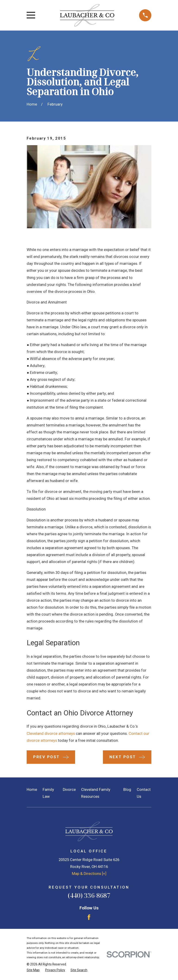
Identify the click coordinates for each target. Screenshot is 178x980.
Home (32, 790)
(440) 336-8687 (89, 895)
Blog (127, 790)
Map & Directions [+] (89, 874)
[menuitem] (33, 970)
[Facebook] (89, 917)
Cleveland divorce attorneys (51, 734)
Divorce (69, 790)
